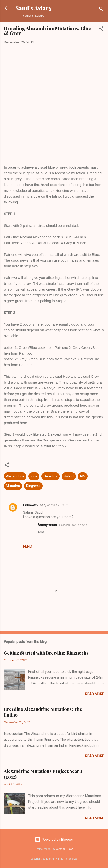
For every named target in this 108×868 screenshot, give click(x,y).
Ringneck (33, 486)
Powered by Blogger (54, 840)
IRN (83, 476)
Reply (28, 546)
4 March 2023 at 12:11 (74, 525)
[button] (101, 30)
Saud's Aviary (34, 8)
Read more (95, 694)
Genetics (51, 476)
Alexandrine (15, 476)
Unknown (30, 505)
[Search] (101, 10)
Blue (34, 476)
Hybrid (69, 476)
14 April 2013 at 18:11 (54, 505)
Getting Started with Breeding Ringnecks (46, 653)
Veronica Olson (64, 849)
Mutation (13, 486)
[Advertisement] (54, 105)
